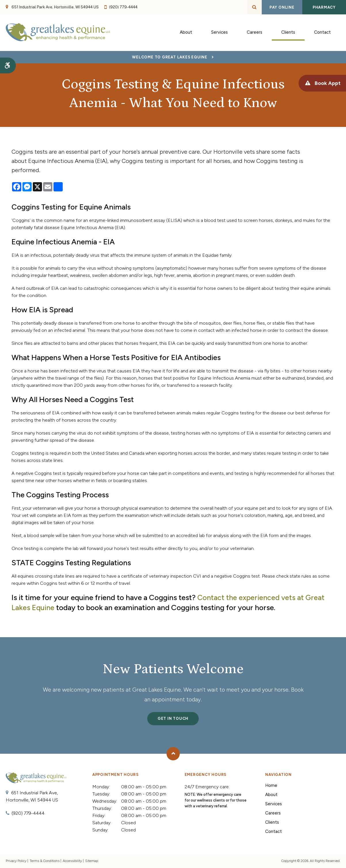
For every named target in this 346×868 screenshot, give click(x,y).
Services (274, 804)
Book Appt (325, 83)
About (271, 795)
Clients (272, 822)
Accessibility (72, 861)
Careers (273, 813)
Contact (322, 33)
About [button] (186, 33)
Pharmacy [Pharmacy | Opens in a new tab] (324, 7)
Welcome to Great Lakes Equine (170, 57)
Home (271, 785)
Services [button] (219, 33)
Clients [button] (288, 33)
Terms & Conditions (45, 861)
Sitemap (92, 861)
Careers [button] (255, 33)
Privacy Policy (16, 861)
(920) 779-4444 (123, 7)
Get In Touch (173, 718)
